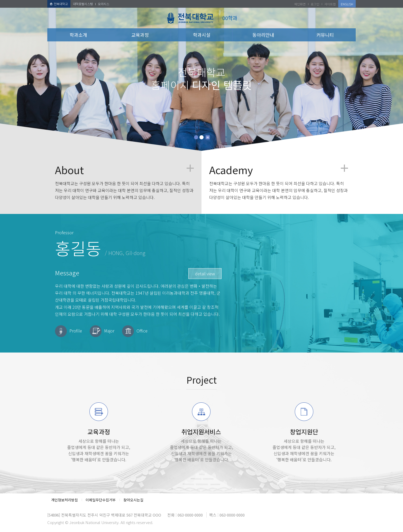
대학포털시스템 (83, 4)
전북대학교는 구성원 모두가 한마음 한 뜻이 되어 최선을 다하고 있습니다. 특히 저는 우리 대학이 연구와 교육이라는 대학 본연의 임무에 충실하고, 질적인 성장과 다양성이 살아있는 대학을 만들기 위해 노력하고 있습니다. (124, 182)
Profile (76, 331)
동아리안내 (263, 35)
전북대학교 (59, 4)
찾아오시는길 (133, 500)
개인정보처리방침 (65, 500)
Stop (208, 137)
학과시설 (202, 35)
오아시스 (104, 4)
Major (109, 331)
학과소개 (78, 35)
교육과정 (140, 35)
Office (142, 331)
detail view (205, 274)
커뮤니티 (325, 35)
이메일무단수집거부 (101, 500)
